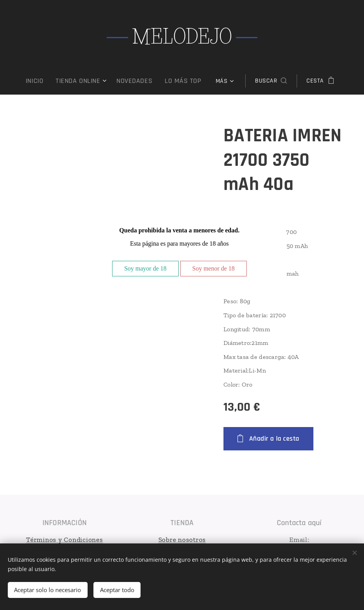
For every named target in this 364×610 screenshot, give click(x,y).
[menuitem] (44, 81)
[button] (264, 81)
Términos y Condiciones (65, 540)
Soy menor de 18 (214, 268)
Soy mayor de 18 (145, 268)
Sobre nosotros (182, 540)
